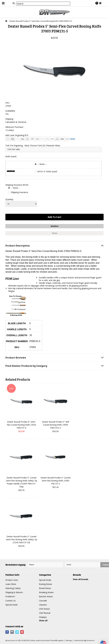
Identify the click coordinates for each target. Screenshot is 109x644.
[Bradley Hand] (18, 139)
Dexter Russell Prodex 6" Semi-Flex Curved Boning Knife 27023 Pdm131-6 (21, 425)
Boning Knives (46, 584)
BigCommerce (89, 640)
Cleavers (43, 605)
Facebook (7, 632)
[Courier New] (42, 139)
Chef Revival (45, 613)
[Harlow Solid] (62, 139)
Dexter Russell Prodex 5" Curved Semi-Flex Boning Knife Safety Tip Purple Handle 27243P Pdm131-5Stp (22, 482)
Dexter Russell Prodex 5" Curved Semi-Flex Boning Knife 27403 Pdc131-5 (55, 481)
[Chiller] (27, 139)
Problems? (10, 596)
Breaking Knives (46, 592)
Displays (43, 617)
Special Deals (11, 605)
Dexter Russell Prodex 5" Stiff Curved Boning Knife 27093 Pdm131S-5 (55, 425)
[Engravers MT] (52, 139)
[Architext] (8, 139)
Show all (43, 620)
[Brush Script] (22, 139)
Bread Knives (45, 588)
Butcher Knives (46, 596)
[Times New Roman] (67, 139)
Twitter (17, 632)
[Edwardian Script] (47, 139)
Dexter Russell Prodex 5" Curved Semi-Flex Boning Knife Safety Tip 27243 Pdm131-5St (22, 539)
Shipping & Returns (14, 592)
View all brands (81, 579)
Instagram (12, 632)
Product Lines (12, 580)
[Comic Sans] (32, 139)
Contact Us (11, 601)
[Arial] (13, 139)
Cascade (43, 601)
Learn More (11, 584)
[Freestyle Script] (57, 139)
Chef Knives (44, 609)
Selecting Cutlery (13, 588)
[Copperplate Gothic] (37, 139)
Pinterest (22, 632)
